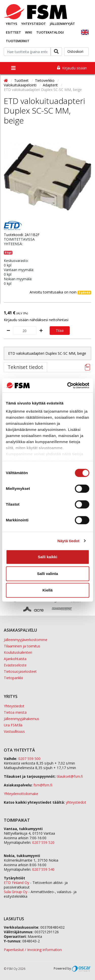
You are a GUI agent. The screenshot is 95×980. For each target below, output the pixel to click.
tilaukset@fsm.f (70, 776)
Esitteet (13, 32)
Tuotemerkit (18, 41)
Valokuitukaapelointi (21, 85)
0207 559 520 (43, 842)
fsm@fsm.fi (43, 785)
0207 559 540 (43, 869)
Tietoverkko (45, 80)
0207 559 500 (29, 759)
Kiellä (47, 590)
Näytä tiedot (69, 541)
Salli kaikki (48, 557)
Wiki (29, 32)
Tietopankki (13, 678)
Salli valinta (48, 574)
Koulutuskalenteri (18, 652)
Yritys (12, 24)
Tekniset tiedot (25, 367)
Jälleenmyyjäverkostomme (26, 640)
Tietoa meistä (15, 712)
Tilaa (60, 330)
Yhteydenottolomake (21, 794)
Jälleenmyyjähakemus (22, 719)
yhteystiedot (76, 802)
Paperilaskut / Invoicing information (33, 950)
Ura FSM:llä (13, 725)
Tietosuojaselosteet (20, 671)
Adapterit (51, 85)
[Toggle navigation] (13, 68)
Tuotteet (22, 80)
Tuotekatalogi (50, 32)
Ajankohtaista (15, 659)
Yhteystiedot (34, 24)
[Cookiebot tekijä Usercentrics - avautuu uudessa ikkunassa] (68, 385)
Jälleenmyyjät (62, 24)
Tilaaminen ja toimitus (22, 646)
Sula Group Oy (16, 892)
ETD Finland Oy (16, 883)
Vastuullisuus (14, 731)
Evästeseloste (15, 665)
